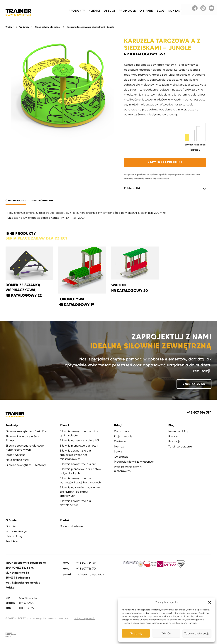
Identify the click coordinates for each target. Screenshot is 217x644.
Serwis (118, 452)
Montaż (119, 447)
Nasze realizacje (16, 531)
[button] (210, 602)
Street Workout (15, 455)
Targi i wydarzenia (180, 447)
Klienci (94, 11)
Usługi (110, 11)
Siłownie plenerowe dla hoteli (79, 446)
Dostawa (120, 442)
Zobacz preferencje (197, 633)
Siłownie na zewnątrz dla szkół (79, 441)
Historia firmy (14, 536)
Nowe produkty (178, 431)
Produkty (77, 11)
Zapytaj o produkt (165, 162)
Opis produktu (16, 201)
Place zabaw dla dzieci (48, 27)
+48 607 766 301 (87, 569)
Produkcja (12, 541)
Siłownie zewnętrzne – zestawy (26, 465)
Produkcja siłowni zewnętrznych (134, 462)
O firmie (146, 11)
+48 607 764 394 (87, 563)
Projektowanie (123, 436)
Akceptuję (136, 633)
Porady (173, 436)
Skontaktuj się (194, 384)
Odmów (166, 633)
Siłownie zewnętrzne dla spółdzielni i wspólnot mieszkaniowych (75, 455)
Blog (161, 11)
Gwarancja (121, 457)
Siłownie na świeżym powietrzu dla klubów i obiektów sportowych (80, 492)
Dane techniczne (42, 201)
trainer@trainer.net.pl (90, 574)
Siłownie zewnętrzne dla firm (78, 464)
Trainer (10, 27)
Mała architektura (17, 460)
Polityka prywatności (85, 618)
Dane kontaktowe (71, 526)
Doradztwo (121, 431)
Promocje (127, 11)
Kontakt (175, 11)
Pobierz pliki (132, 188)
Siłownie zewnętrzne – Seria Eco (26, 431)
